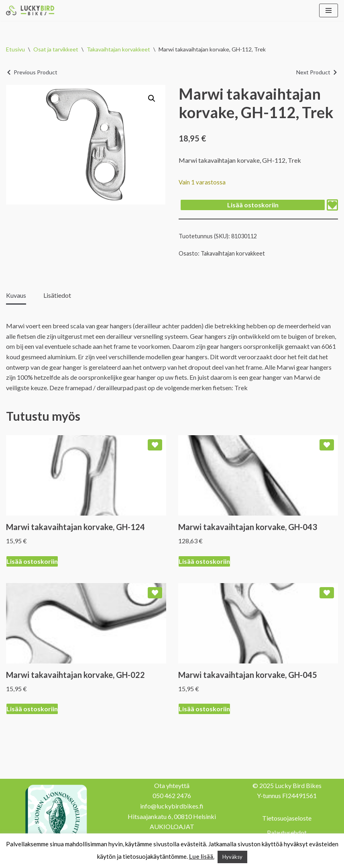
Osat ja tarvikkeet (56, 49)
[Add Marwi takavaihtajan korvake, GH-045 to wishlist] (327, 593)
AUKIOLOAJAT (172, 826)
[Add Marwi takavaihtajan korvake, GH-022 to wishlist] (155, 593)
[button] (152, 98)
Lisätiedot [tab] (57, 295)
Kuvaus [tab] (16, 295)
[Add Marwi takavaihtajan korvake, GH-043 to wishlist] (327, 445)
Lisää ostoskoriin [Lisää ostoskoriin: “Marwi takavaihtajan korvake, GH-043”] (204, 561)
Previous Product (36, 72)
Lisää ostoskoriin (253, 205)
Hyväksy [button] (232, 857)
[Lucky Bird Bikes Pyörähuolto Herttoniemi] (30, 10)
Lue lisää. (202, 856)
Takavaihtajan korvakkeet (118, 49)
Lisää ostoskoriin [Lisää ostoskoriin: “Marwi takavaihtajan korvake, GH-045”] (204, 709)
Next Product (313, 72)
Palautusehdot (287, 832)
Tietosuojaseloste (287, 818)
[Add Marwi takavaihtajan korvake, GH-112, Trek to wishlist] (332, 205)
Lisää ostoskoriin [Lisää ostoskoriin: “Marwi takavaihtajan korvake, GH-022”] (32, 709)
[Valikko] (329, 10)
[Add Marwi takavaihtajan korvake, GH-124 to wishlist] (155, 445)
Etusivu (15, 49)
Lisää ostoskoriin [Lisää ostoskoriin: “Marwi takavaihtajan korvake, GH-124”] (32, 561)
